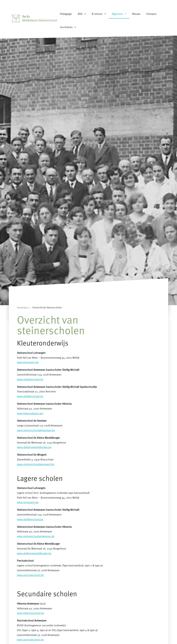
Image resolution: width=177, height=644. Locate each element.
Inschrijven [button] (66, 27)
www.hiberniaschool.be (30, 613)
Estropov (152, 14)
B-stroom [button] (97, 14)
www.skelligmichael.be (30, 379)
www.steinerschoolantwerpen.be (36, 536)
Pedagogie (66, 14)
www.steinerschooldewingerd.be (36, 464)
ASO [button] (80, 14)
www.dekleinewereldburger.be (34, 447)
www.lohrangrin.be (28, 362)
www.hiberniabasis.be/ (30, 413)
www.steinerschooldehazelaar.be (36, 430)
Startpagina (23, 307)
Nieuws (136, 14)
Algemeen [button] (117, 14)
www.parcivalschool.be (30, 575)
